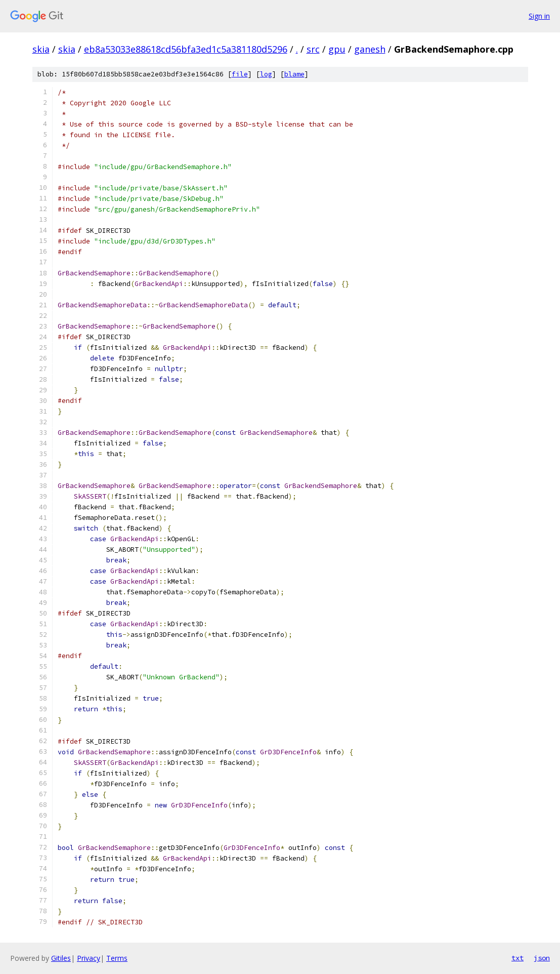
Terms (117, 958)
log (266, 74)
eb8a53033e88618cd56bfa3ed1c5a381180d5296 (186, 49)
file (240, 74)
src (313, 49)
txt (518, 958)
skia (41, 49)
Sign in (539, 16)
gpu (337, 49)
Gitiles (61, 958)
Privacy (89, 958)
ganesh (370, 49)
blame (294, 74)
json (542, 958)
